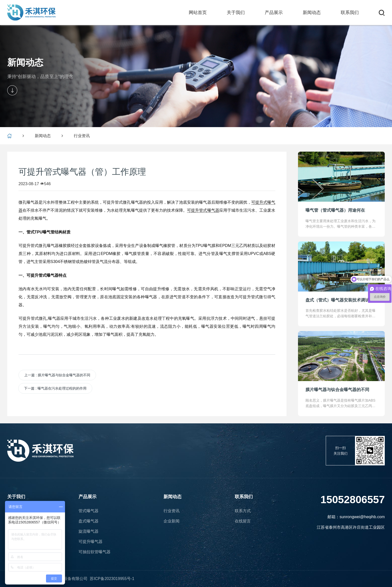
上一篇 (57, 375)
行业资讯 (82, 136)
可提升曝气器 (90, 542)
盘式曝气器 (88, 521)
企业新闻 (171, 521)
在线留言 (243, 521)
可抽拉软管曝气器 (94, 552)
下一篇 (55, 388)
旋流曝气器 (88, 531)
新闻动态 (43, 136)
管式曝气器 (88, 511)
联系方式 (243, 511)
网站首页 (198, 13)
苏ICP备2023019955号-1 (112, 579)
